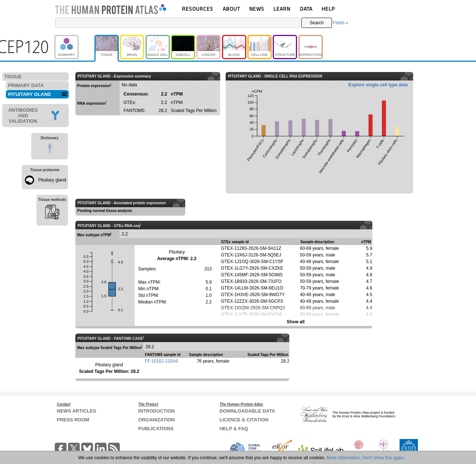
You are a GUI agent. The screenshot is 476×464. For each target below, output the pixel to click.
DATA (306, 9)
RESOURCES (198, 9)
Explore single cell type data (378, 85)
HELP (328, 9)
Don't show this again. (384, 458)
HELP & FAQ (234, 429)
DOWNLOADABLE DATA (247, 411)
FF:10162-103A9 (161, 361)
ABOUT (231, 9)
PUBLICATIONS (156, 429)
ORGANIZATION (156, 420)
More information (343, 458)
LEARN (282, 9)
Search (317, 23)
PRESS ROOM (73, 420)
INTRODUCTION (157, 411)
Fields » (340, 23)
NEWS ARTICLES (77, 411)
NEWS (257, 9)
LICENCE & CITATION (244, 420)
